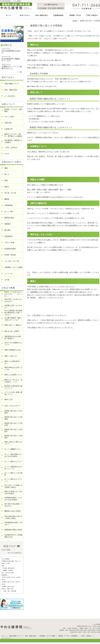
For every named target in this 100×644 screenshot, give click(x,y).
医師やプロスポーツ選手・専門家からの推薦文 (13, 135)
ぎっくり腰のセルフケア (13, 461)
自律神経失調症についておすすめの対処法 (13, 499)
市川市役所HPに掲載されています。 (11, 60)
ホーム (8, 16)
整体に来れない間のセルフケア (13, 443)
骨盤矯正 (8, 224)
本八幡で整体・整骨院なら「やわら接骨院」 (50, 643)
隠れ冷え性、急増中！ (13, 331)
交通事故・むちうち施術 (58, 16)
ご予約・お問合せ (92, 16)
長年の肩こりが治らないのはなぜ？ (13, 300)
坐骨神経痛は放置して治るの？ (13, 523)
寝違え (7, 187)
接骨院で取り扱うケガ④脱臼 (13, 430)
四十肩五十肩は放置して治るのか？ (13, 505)
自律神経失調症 (10, 249)
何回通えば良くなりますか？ (13, 306)
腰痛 (6, 168)
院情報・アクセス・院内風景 (75, 16)
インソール (8, 274)
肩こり (7, 174)
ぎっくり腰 (8, 211)
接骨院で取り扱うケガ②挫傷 (13, 418)
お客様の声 (8, 129)
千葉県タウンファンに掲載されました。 (12, 67)
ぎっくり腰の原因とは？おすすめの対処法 (13, 455)
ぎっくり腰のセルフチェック (13, 480)
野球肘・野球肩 (10, 255)
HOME (75, 21)
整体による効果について (13, 375)
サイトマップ (6, 638)
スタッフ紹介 (9, 117)
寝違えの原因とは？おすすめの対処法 (13, 492)
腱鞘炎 (7, 199)
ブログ (7, 154)
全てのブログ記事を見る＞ (15, 553)
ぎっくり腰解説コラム (13, 449)
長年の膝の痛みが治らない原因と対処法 (13, 517)
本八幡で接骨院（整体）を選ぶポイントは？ (13, 319)
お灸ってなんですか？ (13, 406)
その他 (7, 280)
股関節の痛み (9, 218)
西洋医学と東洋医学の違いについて (13, 387)
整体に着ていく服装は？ (13, 325)
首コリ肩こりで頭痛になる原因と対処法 (13, 486)
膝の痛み (8, 230)
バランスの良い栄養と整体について (13, 393)
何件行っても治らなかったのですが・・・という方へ (13, 294)
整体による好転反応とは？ (13, 362)
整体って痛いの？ (11, 356)
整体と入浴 (8, 399)
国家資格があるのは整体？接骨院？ (13, 337)
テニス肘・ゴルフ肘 (12, 261)
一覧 (20, 72)
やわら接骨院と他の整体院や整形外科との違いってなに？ (13, 313)
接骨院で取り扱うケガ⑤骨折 (13, 437)
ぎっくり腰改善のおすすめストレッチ (13, 468)
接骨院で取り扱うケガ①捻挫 (13, 412)
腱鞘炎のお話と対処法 (13, 511)
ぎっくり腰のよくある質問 (13, 474)
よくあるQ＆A (10, 96)
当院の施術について (25, 16)
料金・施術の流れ (42, 16)
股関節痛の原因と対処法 (13, 530)
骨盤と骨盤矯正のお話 (13, 350)
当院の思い (8, 123)
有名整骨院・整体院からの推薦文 (13, 141)
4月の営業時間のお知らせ (11, 52)
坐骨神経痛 (8, 205)
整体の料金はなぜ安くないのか (13, 368)
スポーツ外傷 (9, 243)
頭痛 (6, 180)
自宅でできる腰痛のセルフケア (13, 344)
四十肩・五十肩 (10, 193)
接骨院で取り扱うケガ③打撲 (13, 424)
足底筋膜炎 (8, 236)
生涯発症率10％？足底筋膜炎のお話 (13, 536)
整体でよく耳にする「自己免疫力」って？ (13, 381)
